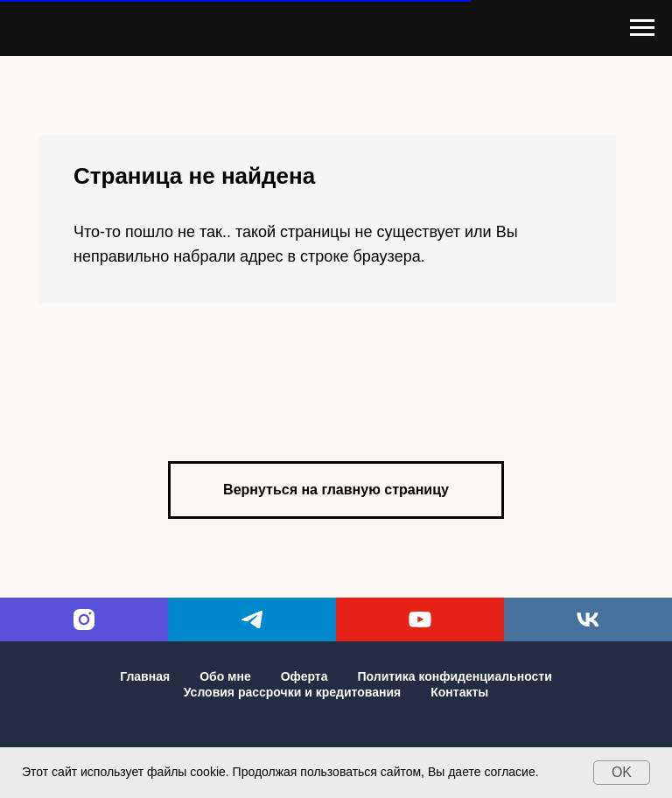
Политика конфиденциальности (454, 676)
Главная (145, 676)
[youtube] (420, 619)
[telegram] (252, 619)
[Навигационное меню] (642, 28)
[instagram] (84, 619)
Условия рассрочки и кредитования (292, 692)
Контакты (459, 692)
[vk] (588, 619)
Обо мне (225, 676)
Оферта (304, 676)
